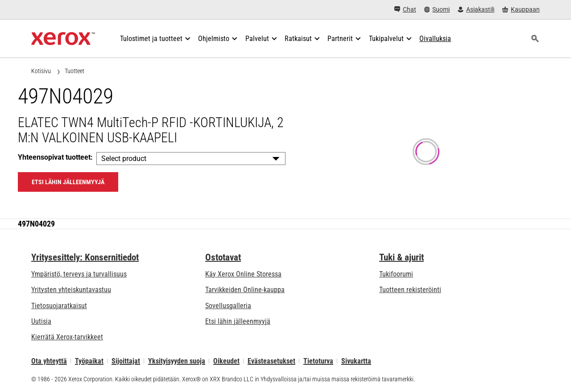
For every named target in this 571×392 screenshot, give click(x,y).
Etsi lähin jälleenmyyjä (238, 321)
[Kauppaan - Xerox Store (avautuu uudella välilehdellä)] (521, 10)
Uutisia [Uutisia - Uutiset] (41, 321)
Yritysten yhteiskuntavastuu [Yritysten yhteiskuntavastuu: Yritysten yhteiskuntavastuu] (71, 290)
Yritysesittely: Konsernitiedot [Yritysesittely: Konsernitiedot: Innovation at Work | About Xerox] (85, 257)
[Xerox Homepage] (63, 39)
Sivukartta (356, 361)
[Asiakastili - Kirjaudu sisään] (476, 10)
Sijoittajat (126, 361)
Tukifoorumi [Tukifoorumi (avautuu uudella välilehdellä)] (396, 274)
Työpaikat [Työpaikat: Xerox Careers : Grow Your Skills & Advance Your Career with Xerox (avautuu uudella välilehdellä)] (89, 361)
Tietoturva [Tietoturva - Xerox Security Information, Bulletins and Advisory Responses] (318, 361)
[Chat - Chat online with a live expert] (405, 10)
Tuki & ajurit (401, 257)
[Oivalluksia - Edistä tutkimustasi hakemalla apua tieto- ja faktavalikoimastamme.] (435, 39)
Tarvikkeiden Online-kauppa (245, 290)
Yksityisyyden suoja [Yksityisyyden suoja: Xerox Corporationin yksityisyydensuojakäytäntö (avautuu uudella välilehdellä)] (177, 361)
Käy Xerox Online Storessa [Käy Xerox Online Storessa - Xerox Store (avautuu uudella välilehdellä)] (243, 274)
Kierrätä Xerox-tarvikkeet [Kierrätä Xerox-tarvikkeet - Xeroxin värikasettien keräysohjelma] (67, 337)
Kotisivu (41, 71)
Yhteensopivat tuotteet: (55, 157)
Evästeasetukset (271, 361)
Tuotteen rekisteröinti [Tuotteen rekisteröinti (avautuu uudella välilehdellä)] (410, 290)
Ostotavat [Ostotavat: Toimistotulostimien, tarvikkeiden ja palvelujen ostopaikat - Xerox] (223, 257)
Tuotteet (74, 71)
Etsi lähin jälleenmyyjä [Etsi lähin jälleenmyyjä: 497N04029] (68, 182)
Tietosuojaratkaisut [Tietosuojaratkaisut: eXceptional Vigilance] (59, 306)
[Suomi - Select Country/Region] (437, 10)
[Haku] (535, 39)
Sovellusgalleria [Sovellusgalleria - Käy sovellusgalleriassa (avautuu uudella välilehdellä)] (228, 306)
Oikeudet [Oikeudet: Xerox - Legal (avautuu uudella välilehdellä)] (226, 361)
